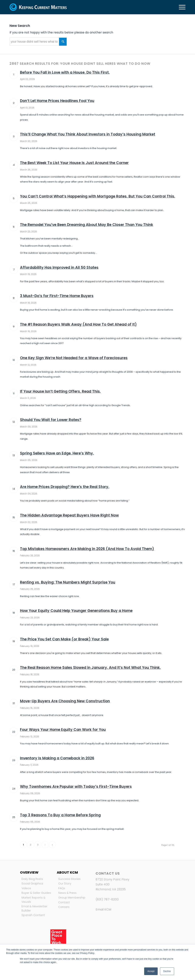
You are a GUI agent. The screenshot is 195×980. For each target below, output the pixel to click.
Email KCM (103, 909)
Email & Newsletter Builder (34, 908)
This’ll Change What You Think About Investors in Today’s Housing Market (88, 134)
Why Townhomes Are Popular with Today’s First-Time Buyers (76, 787)
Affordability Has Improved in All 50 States (59, 268)
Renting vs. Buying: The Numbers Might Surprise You (68, 582)
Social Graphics (32, 884)
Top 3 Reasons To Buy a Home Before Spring (60, 815)
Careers (64, 907)
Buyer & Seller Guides (36, 893)
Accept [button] (151, 971)
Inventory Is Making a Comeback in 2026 (57, 758)
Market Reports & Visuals (33, 900)
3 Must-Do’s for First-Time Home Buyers (57, 296)
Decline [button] (167, 971)
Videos (26, 888)
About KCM (67, 872)
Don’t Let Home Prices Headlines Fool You (57, 101)
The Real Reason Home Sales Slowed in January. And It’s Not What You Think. (90, 668)
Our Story (65, 884)
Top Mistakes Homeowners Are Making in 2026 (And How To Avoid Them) (87, 549)
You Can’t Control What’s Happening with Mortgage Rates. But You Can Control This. (98, 196)
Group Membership (72, 898)
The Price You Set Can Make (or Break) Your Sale (64, 639)
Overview (29, 872)
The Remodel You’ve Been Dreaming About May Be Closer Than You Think (87, 225)
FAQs (62, 888)
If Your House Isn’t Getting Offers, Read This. (60, 391)
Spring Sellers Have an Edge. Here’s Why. (57, 453)
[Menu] (181, 7)
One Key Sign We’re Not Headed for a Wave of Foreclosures (74, 358)
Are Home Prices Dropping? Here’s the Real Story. (65, 487)
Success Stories (69, 879)
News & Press (67, 893)
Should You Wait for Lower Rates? (51, 420)
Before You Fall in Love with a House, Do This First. (65, 72)
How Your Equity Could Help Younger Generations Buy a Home (76, 611)
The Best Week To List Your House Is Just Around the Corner (74, 163)
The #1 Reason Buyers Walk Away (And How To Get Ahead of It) (78, 324)
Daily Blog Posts (32, 879)
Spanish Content (33, 915)
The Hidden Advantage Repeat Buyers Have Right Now (69, 515)
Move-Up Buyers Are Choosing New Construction (65, 701)
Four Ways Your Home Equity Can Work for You (63, 730)
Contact (64, 902)
